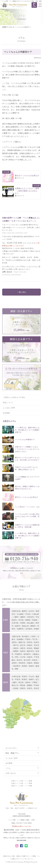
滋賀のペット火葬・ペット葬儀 (22, 786)
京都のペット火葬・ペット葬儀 (22, 781)
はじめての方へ (12, 748)
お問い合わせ (11, 773)
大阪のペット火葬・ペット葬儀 (22, 783)
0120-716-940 (15, 243)
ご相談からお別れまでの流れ (14, 397)
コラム (8, 768)
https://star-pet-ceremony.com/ (15, 233)
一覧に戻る (21, 292)
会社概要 (6, 413)
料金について (8, 402)
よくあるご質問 (9, 408)
